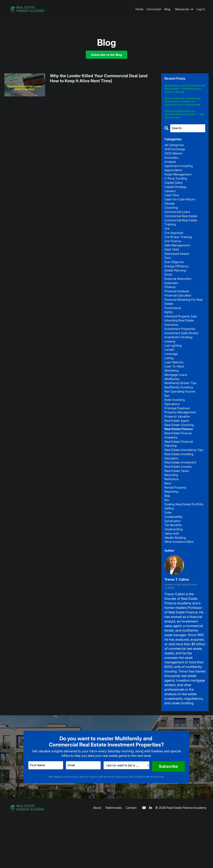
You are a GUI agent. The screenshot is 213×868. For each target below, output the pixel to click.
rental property (176, 529)
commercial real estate (182, 229)
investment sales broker (183, 356)
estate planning (176, 288)
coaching (172, 220)
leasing (170, 365)
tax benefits (174, 574)
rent (168, 524)
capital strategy (176, 197)
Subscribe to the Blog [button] (106, 55)
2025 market (174, 161)
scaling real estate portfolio (179, 549)
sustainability (175, 565)
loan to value (175, 393)
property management (181, 443)
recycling (172, 515)
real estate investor (179, 506)
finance (171, 306)
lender (170, 375)
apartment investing (180, 175)
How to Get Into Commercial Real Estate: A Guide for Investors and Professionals (184, 106)
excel (169, 293)
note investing (175, 429)
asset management (179, 184)
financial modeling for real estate (182, 322)
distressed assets (178, 270)
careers (170, 202)
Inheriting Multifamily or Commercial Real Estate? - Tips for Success (183, 120)
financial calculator (179, 315)
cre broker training (179, 252)
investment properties (181, 352)
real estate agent (178, 452)
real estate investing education (180, 495)
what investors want (180, 593)
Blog (167, 9)
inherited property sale (182, 338)
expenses (172, 302)
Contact (131, 859)
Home (138, 9)
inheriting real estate (180, 343)
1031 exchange (176, 156)
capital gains (175, 193)
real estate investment (181, 502)
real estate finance (180, 461)
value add (172, 584)
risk (168, 538)
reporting (172, 534)
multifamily (173, 406)
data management (178, 261)
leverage (171, 379)
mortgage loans (177, 402)
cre (167, 243)
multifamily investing (180, 415)
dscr (168, 275)
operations (173, 434)
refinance (172, 520)
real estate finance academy (179, 468)
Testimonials (113, 859)
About (97, 859)
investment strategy (179, 361)
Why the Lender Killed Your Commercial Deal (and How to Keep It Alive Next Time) (100, 80)
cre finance (174, 256)
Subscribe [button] (168, 817)
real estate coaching (180, 456)
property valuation (178, 447)
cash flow (172, 206)
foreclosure (173, 329)
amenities (172, 166)
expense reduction (179, 297)
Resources (184, 9)
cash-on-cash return (181, 211)
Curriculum (153, 9)
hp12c (169, 334)
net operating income (181, 420)
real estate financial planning (180, 477)
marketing (172, 397)
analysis (171, 170)
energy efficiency (178, 284)
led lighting (174, 370)
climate (170, 215)
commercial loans (178, 225)
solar (168, 561)
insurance (172, 347)
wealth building (176, 588)
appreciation (174, 179)
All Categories (175, 152)
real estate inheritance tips (181, 486)
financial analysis (178, 311)
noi (167, 425)
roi (167, 543)
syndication (173, 570)
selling (170, 556)
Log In (201, 9)
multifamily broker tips (182, 411)
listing (169, 384)
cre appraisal (175, 247)
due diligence (175, 279)
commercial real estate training (182, 236)
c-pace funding (177, 188)
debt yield (172, 265)
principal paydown (179, 438)
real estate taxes (177, 511)
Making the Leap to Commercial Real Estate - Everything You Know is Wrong (182, 91)
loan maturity (175, 388)
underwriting (174, 579)
